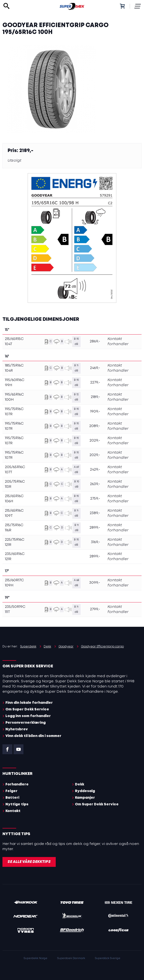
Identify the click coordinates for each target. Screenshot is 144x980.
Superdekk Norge (36, 958)
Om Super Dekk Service (27, 709)
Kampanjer (85, 798)
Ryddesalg (85, 791)
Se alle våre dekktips (29, 862)
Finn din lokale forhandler (29, 703)
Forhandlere (17, 784)
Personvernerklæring (26, 723)
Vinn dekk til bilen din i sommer (33, 736)
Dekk (80, 784)
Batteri (12, 798)
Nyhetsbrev (17, 729)
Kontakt (13, 811)
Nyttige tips (17, 804)
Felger (11, 791)
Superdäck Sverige (108, 958)
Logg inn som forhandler (28, 716)
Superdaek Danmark (71, 958)
